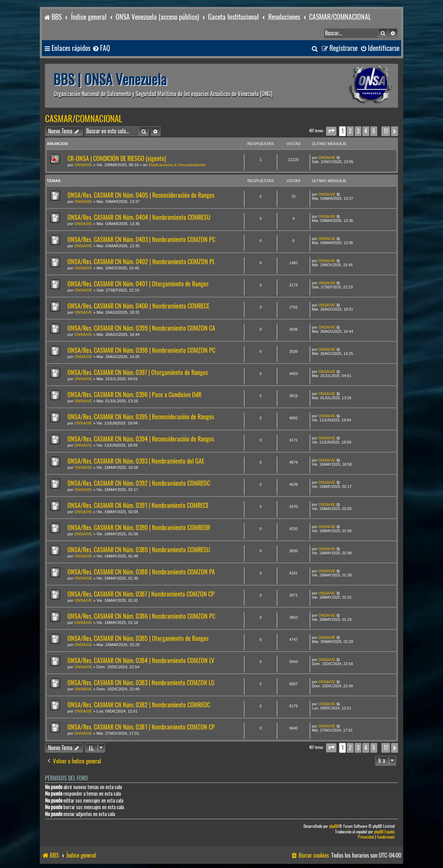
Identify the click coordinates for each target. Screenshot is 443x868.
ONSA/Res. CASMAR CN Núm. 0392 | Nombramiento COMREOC (139, 483)
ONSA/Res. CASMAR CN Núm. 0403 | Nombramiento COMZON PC (141, 239)
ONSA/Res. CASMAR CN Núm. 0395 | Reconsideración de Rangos (141, 417)
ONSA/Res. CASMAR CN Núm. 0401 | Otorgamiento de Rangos (138, 284)
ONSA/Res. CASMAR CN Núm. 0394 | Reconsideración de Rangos (141, 439)
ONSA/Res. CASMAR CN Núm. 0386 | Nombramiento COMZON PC (141, 616)
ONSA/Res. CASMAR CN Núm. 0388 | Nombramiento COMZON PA (141, 572)
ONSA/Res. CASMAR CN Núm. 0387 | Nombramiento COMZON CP (141, 594)
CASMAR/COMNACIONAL (84, 119)
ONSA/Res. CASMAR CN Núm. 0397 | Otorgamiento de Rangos (138, 372)
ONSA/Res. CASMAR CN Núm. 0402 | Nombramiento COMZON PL (141, 262)
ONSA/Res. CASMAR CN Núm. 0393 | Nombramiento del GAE (136, 461)
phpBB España (384, 832)
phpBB (334, 826)
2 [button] (350, 131)
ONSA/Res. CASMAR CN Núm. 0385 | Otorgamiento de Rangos (138, 638)
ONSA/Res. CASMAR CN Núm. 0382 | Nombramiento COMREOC (139, 705)
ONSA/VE (83, 165)
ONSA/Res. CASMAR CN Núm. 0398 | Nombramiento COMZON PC (141, 350)
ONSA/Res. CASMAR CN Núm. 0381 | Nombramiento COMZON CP (141, 727)
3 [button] (358, 131)
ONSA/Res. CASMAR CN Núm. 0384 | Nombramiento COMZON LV (141, 660)
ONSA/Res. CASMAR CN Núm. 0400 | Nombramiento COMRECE (138, 306)
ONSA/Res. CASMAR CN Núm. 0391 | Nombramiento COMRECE (138, 505)
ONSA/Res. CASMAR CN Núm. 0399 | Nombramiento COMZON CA (141, 328)
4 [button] (366, 131)
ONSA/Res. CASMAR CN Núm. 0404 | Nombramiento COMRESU (139, 217)
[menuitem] (101, 48)
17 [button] (386, 131)
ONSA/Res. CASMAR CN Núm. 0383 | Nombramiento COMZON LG (141, 683)
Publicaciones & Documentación (177, 165)
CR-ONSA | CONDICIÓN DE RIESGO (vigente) (117, 158)
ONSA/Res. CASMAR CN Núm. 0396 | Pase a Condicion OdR (134, 395)
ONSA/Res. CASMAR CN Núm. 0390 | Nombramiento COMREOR (139, 527)
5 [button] (374, 131)
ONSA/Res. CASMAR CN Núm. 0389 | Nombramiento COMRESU (139, 550)
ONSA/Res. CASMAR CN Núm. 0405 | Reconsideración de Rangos (141, 195)
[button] (331, 131)
